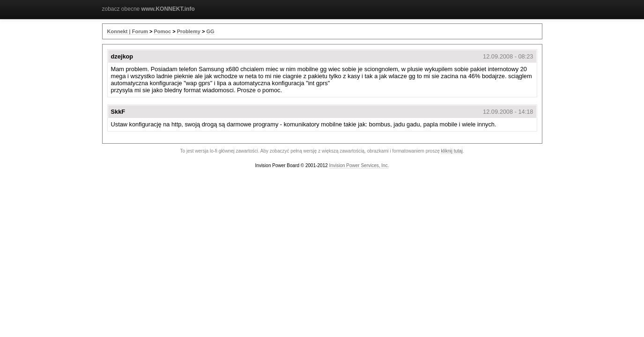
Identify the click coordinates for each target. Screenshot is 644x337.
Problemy (189, 31)
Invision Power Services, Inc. (359, 165)
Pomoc (162, 31)
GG (210, 31)
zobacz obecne (148, 9)
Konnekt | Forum (128, 31)
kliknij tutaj (452, 151)
